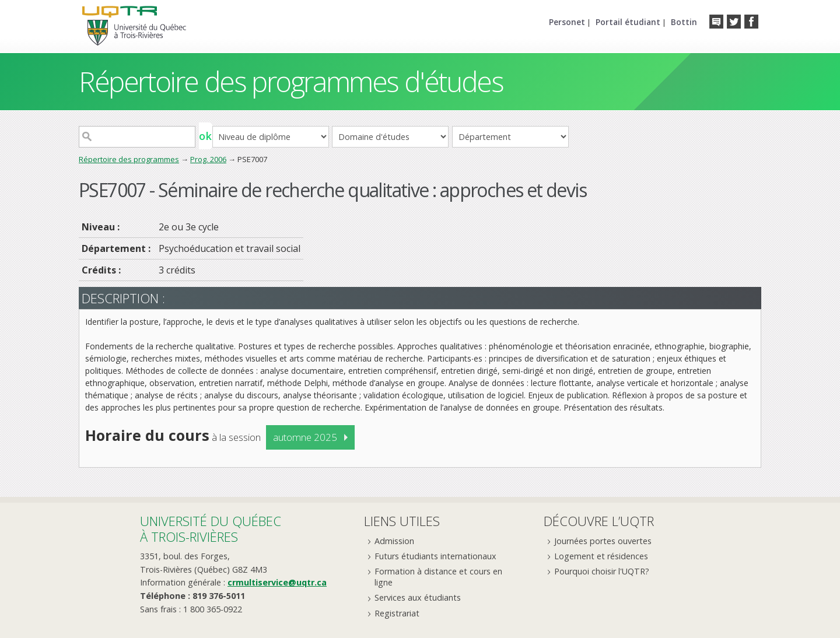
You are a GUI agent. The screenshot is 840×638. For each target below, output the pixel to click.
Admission (394, 541)
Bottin (684, 22)
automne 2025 (305, 437)
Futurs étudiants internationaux (435, 556)
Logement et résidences (601, 556)
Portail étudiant (628, 22)
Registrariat (397, 613)
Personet (567, 22)
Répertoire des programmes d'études (291, 81)
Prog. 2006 (208, 159)
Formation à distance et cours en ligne (438, 577)
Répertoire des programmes (129, 159)
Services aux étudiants (418, 597)
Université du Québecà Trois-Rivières (211, 529)
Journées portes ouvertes (603, 541)
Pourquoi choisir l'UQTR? (602, 571)
